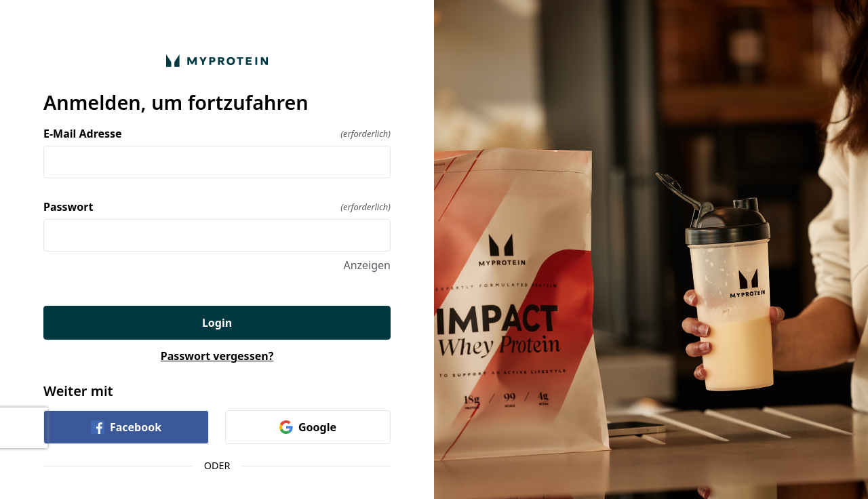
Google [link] (308, 427)
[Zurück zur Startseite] (217, 61)
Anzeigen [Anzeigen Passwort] (367, 265)
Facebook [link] (126, 427)
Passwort (217, 207)
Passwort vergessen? (217, 356)
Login (217, 323)
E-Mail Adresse (217, 134)
